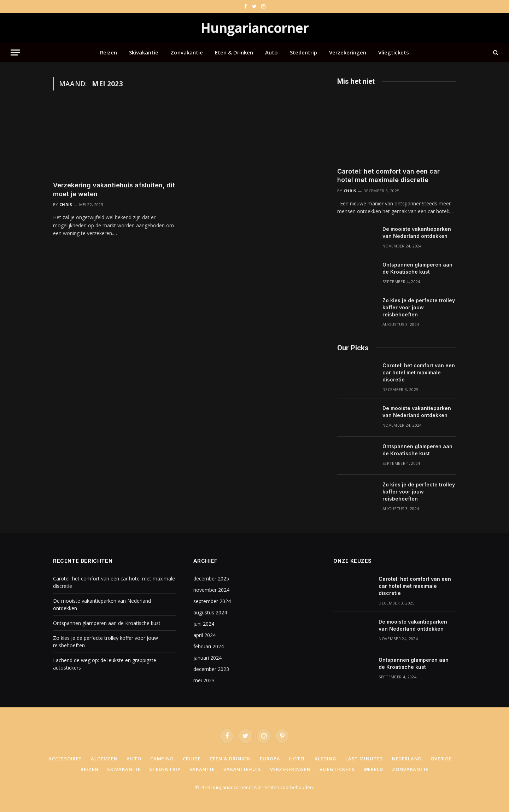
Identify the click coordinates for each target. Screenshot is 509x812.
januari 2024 (207, 658)
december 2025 (211, 579)
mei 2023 (204, 680)
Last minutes (364, 759)
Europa (270, 759)
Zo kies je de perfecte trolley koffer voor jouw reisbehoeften (419, 307)
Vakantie (202, 769)
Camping (162, 759)
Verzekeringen (348, 52)
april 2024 (204, 635)
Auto (271, 52)
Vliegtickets (394, 52)
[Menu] (15, 52)
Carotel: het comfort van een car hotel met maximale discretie (388, 176)
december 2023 (211, 669)
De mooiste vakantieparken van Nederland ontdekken (417, 232)
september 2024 (212, 601)
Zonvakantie (187, 52)
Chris (66, 205)
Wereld (373, 769)
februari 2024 (209, 646)
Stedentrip (303, 52)
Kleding (325, 759)
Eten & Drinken (234, 52)
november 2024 (211, 590)
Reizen (109, 52)
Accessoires (65, 759)
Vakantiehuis (242, 769)
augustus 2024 (210, 612)
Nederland (407, 759)
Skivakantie (144, 52)
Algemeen (104, 759)
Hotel (298, 759)
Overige (441, 759)
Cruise (192, 759)
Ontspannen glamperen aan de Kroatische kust (417, 268)
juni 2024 (204, 624)
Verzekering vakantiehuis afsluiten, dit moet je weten (114, 189)
